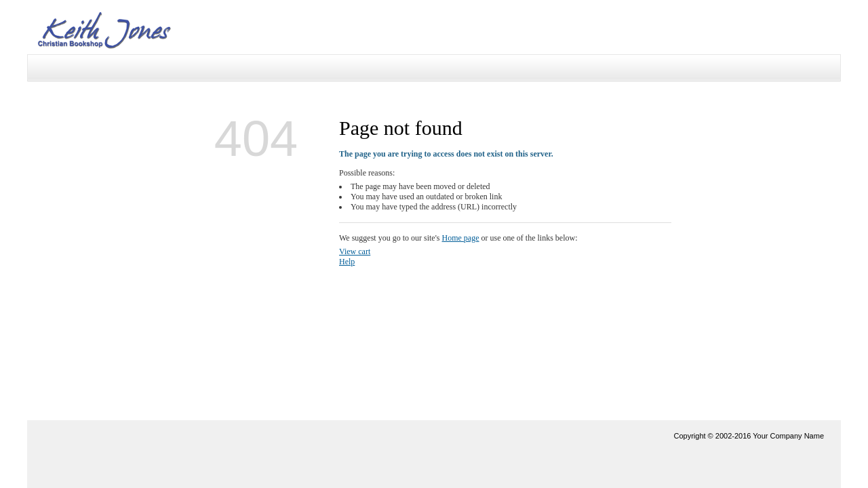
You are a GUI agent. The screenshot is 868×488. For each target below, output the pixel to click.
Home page (461, 238)
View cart (355, 251)
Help (347, 262)
